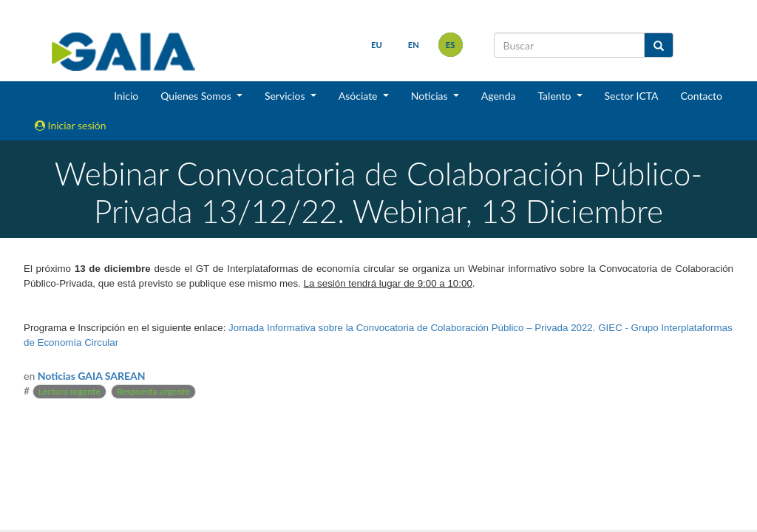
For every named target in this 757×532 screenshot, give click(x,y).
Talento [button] (556, 96)
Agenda (499, 96)
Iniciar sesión (71, 125)
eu (377, 45)
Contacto (702, 96)
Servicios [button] (286, 96)
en (413, 45)
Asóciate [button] (359, 96)
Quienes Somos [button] (197, 96)
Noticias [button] (431, 96)
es (450, 45)
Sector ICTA (632, 96)
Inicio (126, 96)
